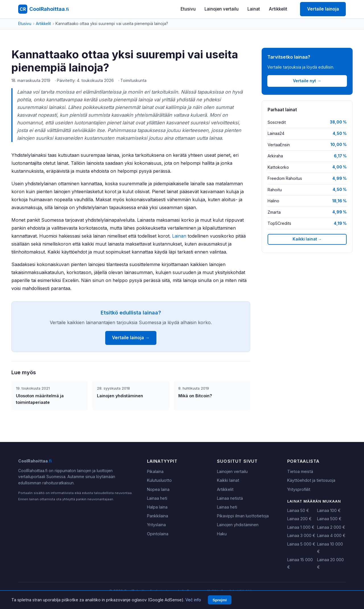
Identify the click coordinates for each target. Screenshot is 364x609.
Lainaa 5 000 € (301, 544)
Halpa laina (157, 507)
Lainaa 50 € (298, 510)
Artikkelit (278, 9)
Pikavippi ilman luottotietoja (243, 516)
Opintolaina (158, 534)
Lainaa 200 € (299, 519)
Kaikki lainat (228, 480)
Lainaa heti (157, 498)
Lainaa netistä (230, 498)
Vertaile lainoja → (131, 338)
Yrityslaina (156, 525)
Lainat (254, 9)
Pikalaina (155, 471)
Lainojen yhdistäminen (238, 525)
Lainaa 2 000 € (331, 527)
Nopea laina (158, 489)
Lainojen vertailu (222, 9)
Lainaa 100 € (329, 510)
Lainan (179, 236)
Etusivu (188, 9)
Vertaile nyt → (307, 81)
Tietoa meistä (300, 471)
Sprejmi (220, 600)
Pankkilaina (158, 516)
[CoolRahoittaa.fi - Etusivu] (44, 9)
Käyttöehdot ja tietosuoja (311, 480)
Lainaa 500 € (329, 519)
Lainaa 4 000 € (331, 535)
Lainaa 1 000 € (301, 527)
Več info (193, 600)
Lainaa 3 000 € (301, 535)
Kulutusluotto (159, 480)
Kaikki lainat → (307, 239)
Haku (222, 534)
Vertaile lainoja (323, 9)
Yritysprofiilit (299, 489)
